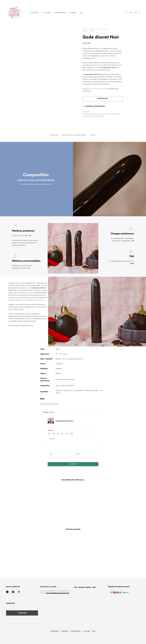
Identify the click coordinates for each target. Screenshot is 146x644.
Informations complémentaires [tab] (74, 135)
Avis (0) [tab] (93, 135)
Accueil (85, 29)
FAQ (81, 13)
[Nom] (60, 456)
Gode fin (92, 31)
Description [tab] (54, 135)
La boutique (93, 29)
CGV (76, 587)
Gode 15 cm (100, 114)
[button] (127, 13)
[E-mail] (86, 456)
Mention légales (85, 587)
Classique (93, 114)
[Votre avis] (73, 445)
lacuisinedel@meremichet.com (58, 593)
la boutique (34, 13)
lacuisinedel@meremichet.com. (33, 300)
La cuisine (47, 13)
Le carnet (73, 13)
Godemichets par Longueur (96, 116)
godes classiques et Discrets (96, 88)
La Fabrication (60, 13)
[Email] (22, 608)
